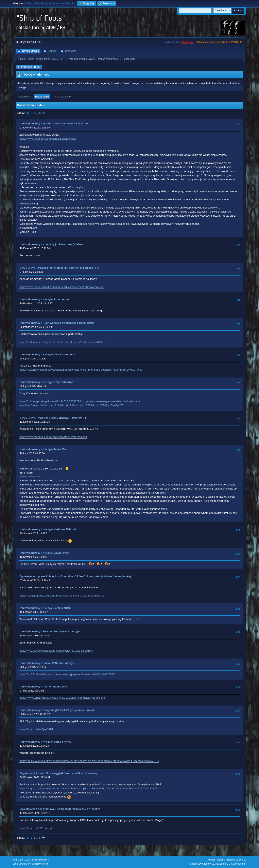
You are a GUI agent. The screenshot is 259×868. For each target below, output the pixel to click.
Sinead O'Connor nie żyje (59, 663)
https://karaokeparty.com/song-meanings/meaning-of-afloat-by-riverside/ (62, 596)
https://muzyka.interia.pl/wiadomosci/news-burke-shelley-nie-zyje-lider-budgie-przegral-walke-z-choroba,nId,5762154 (89, 761)
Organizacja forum (32, 773)
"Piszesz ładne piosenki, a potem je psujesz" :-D (68, 268)
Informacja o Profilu (29, 67)
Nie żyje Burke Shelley (57, 742)
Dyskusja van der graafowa (37, 809)
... (38, 113)
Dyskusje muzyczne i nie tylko (39, 576)
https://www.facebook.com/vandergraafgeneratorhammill (53, 437)
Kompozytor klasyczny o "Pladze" (79, 809)
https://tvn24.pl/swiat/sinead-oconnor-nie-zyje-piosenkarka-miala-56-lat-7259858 (67, 674)
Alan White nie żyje (55, 687)
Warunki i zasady (225, 860)
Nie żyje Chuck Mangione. (59, 354)
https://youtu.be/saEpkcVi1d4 (37, 729)
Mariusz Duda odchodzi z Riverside (65, 123)
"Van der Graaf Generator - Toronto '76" (62, 418)
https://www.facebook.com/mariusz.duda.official (48, 139)
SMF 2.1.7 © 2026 (22, 860)
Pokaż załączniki (63, 97)
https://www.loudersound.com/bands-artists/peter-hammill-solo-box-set (62, 287)
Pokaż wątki (42, 97)
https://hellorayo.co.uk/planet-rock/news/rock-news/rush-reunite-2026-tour (63, 342)
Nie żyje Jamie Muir (55, 449)
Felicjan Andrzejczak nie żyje (61, 631)
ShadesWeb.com (40, 864)
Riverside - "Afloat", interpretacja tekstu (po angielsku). (96, 576)
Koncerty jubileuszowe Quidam (63, 244)
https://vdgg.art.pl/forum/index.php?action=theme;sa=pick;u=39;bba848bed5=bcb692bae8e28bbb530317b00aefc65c (89, 788)
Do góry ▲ (241, 860)
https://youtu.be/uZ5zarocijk (36, 828)
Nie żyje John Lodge (56, 299)
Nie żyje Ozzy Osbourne (58, 382)
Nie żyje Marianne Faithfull (60, 529)
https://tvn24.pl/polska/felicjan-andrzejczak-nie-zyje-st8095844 (57, 651)
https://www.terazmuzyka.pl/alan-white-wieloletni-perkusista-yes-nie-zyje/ (63, 698)
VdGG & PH (27, 268)
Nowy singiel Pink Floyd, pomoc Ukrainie (69, 710)
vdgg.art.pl (187, 42)
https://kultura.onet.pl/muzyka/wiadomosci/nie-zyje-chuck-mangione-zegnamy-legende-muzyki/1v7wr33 (81, 370)
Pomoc (212, 860)
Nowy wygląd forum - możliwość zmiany (71, 773)
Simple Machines (40, 860)
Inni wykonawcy (30, 123)
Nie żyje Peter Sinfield (57, 608)
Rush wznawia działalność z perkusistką (68, 323)
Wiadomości (24, 97)
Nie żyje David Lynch (56, 553)
